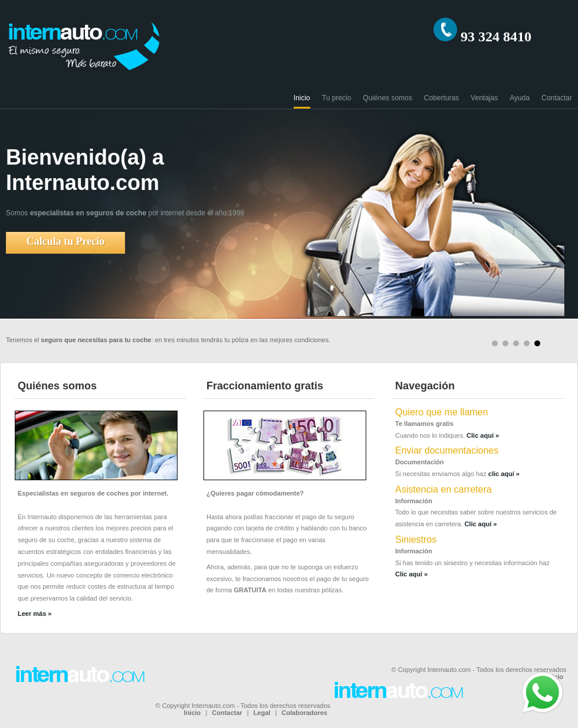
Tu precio (337, 98)
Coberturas (441, 98)
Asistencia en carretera (444, 489)
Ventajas (484, 98)
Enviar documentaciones (447, 450)
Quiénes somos (387, 98)
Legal (262, 713)
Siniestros (416, 540)
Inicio (302, 98)
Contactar (557, 98)
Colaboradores (304, 713)
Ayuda (520, 98)
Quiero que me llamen (441, 412)
